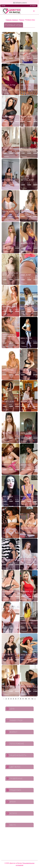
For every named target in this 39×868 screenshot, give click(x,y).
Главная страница (12, 20)
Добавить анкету (20, 3)
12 (32, 699)
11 (29, 699)
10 (26, 699)
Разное (22, 20)
